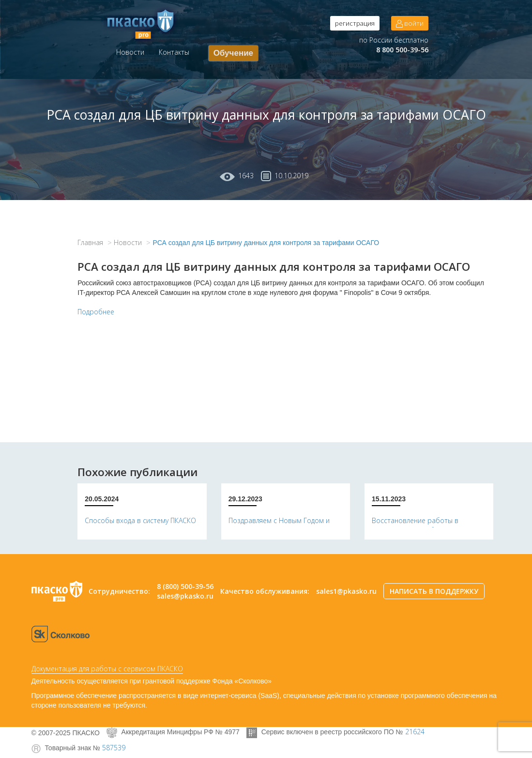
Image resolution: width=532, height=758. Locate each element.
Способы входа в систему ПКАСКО (140, 520)
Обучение (233, 53)
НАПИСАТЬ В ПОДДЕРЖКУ (434, 591)
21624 (415, 732)
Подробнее (96, 312)
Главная (90, 242)
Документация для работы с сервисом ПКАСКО (107, 669)
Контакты (174, 52)
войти (410, 23)
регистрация (355, 23)
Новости (130, 52)
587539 (114, 748)
